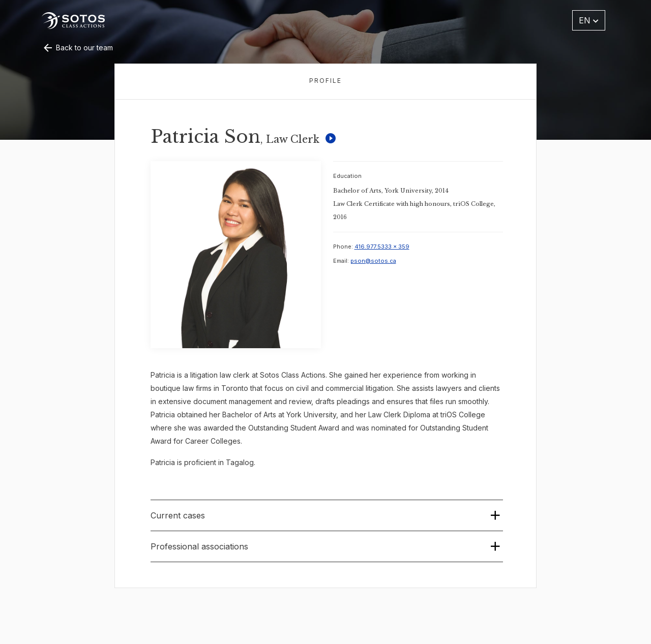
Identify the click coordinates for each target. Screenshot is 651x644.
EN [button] (589, 20)
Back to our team (77, 48)
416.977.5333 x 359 (382, 247)
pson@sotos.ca (373, 261)
